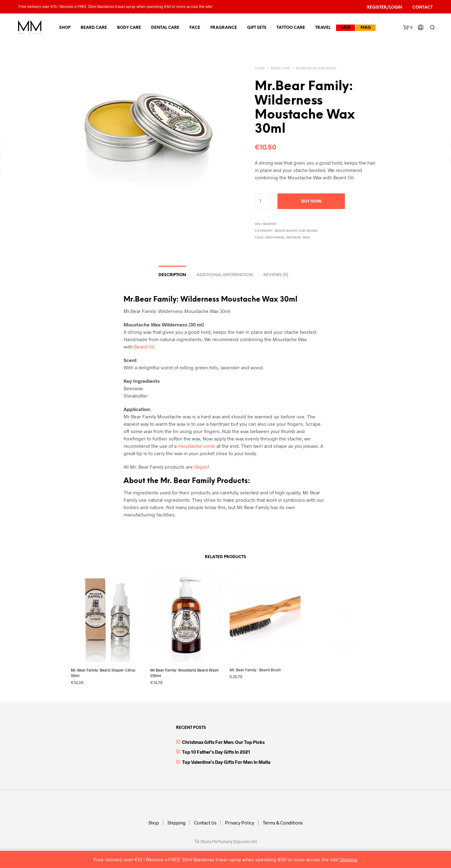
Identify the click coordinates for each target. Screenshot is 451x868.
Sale (346, 28)
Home (260, 69)
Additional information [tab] (225, 275)
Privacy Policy (240, 823)
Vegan (201, 467)
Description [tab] (172, 275)
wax (306, 238)
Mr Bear (293, 238)
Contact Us (205, 823)
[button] (408, 28)
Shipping (176, 823)
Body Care (129, 28)
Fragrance (224, 28)
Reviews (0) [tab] (276, 275)
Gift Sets (257, 28)
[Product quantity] (263, 201)
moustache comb (197, 446)
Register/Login (385, 8)
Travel (323, 28)
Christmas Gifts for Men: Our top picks (223, 742)
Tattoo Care (291, 28)
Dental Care (165, 28)
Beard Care (94, 28)
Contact (422, 8)
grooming (275, 238)
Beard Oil (144, 346)
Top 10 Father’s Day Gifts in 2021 (216, 752)
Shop (65, 28)
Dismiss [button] (349, 859)
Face (195, 28)
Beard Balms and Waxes (316, 69)
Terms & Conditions (283, 823)
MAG (366, 28)
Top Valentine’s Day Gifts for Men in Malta (226, 762)
